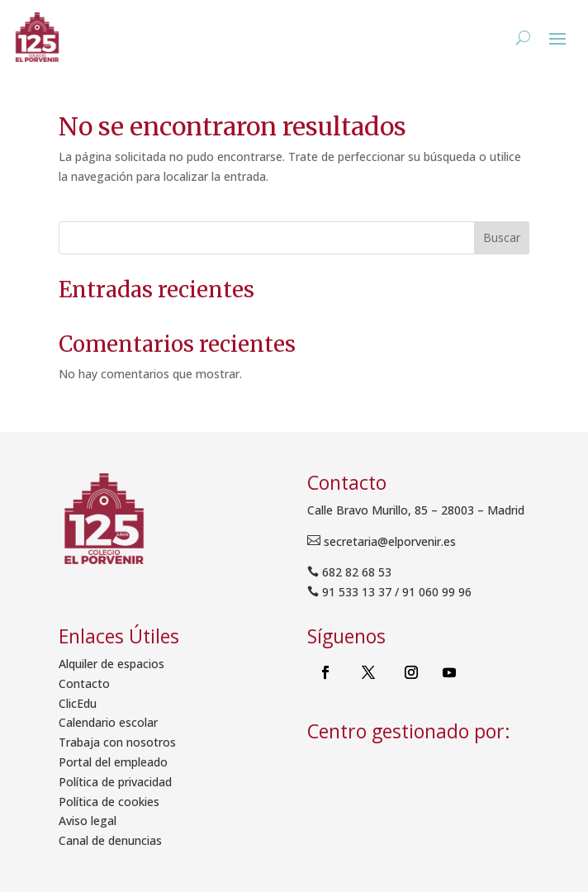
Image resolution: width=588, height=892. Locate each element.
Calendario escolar (108, 722)
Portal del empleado (113, 762)
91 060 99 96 (437, 592)
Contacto (84, 683)
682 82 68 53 (357, 572)
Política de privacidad (115, 782)
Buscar (502, 237)
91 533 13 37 (357, 592)
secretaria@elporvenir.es (388, 541)
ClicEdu (78, 703)
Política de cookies (109, 802)
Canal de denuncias (110, 840)
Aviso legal (88, 821)
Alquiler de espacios (111, 664)
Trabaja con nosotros (117, 742)
